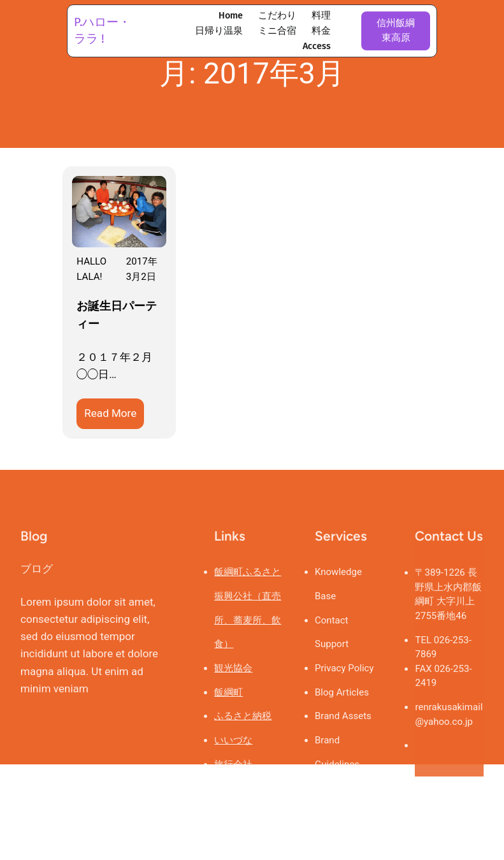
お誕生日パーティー (117, 315)
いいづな (233, 771)
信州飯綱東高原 (396, 30)
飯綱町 (228, 724)
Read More (114, 416)
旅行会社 (233, 796)
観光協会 (233, 699)
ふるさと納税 (243, 747)
